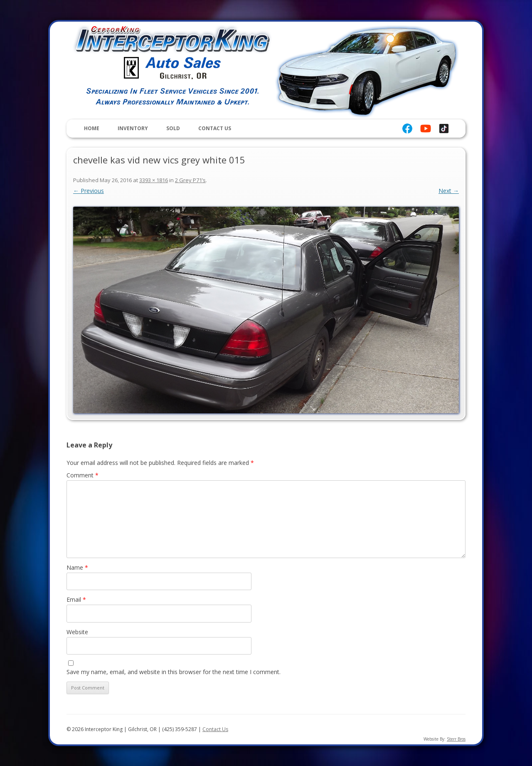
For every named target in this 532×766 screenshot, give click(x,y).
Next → (449, 191)
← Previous (89, 191)
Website (77, 632)
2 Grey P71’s (190, 180)
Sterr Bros (456, 739)
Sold (173, 128)
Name (77, 567)
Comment (83, 475)
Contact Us (215, 128)
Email (76, 599)
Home (92, 128)
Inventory (133, 128)
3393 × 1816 (154, 180)
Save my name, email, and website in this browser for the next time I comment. (174, 672)
